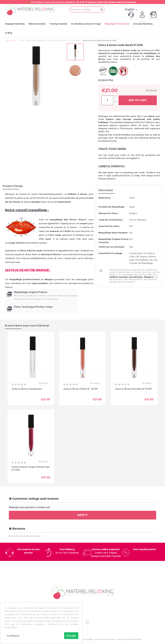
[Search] (87, 10)
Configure (13, 636)
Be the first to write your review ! (25, 536)
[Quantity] (107, 100)
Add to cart (138, 100)
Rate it (83, 515)
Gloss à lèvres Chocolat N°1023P (133, 389)
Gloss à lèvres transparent (27, 389)
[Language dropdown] (131, 9)
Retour (11, 41)
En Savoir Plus (106, 80)
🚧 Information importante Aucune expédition (82, 2)
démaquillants (136, 279)
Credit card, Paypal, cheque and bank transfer (106, 553)
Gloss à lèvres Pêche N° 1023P (80, 389)
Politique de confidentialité (129, 639)
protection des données (105, 639)
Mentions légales (85, 639)
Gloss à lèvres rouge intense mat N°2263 (31, 468)
